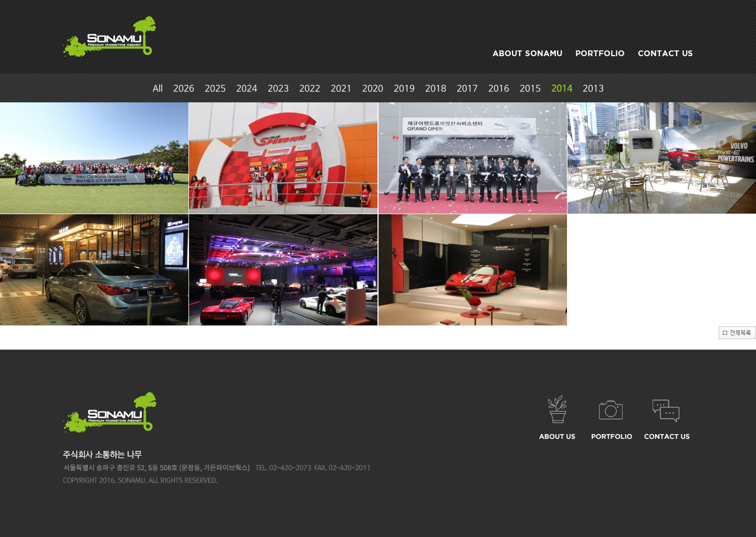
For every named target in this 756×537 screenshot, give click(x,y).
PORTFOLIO (600, 53)
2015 (530, 89)
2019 (404, 89)
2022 (310, 89)
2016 (499, 89)
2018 (436, 89)
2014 (562, 89)
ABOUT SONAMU (527, 53)
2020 (373, 89)
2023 (278, 89)
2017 (467, 89)
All (158, 89)
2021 (341, 89)
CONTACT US (665, 53)
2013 (593, 89)
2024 (247, 89)
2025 (215, 89)
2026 (184, 89)
